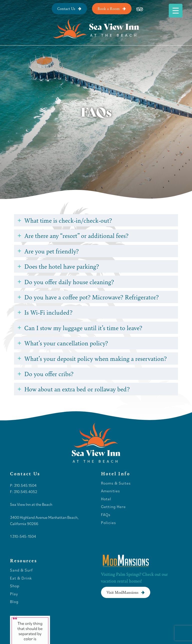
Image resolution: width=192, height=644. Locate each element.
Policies (108, 523)
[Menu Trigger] (176, 11)
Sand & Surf (21, 570)
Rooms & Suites (116, 483)
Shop (15, 586)
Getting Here (113, 507)
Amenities (110, 491)
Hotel (107, 499)
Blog (14, 602)
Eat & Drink (21, 578)
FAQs (106, 515)
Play (14, 594)
